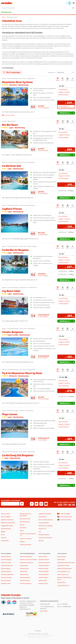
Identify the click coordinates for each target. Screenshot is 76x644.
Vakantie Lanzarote (44, 563)
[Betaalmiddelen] (8, 614)
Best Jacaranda (62, 557)
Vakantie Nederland (7, 565)
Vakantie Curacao (6, 563)
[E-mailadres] (10, 504)
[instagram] (41, 504)
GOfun (22, 531)
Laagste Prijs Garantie (45, 514)
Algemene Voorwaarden (8, 523)
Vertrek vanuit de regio (45, 538)
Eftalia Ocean (61, 560)
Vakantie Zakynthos (26, 583)
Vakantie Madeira (44, 571)
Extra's (3, 535)
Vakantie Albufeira (44, 565)
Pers (40, 532)
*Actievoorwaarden (26, 545)
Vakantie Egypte (6, 568)
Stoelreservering (25, 522)
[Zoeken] (73, 8)
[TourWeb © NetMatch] (38, 631)
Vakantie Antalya (43, 568)
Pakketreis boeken (44, 535)
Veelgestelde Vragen (7, 526)
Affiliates (22, 542)
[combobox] (38, 8)
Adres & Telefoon (6, 517)
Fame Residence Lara (63, 571)
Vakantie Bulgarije (6, 560)
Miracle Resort (62, 582)
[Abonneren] (22, 504)
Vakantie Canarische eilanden (28, 560)
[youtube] (46, 504)
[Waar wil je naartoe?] (38, 8)
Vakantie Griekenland (7, 574)
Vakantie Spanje (6, 580)
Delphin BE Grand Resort (65, 568)
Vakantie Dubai (24, 568)
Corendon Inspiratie (26, 539)
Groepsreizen (5, 541)
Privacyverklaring (44, 523)
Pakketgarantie (6, 12)
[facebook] (32, 504)
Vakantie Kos (24, 571)
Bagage (3, 532)
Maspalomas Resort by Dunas (66, 563)
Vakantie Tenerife (25, 580)
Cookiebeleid (42, 517)
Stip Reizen (23, 528)
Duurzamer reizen (25, 519)
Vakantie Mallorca (25, 577)
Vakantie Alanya (43, 583)
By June (22, 525)
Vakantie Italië (43, 580)
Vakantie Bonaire (6, 557)
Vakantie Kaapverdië (26, 557)
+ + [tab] (63, 377)
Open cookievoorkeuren (46, 520)
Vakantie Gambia (6, 571)
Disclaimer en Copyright (45, 526)
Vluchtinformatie (6, 529)
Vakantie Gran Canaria (26, 563)
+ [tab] (61, 86)
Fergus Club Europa (63, 585)
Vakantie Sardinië (44, 560)
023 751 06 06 (67, 505)
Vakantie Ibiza (24, 565)
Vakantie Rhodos (43, 577)
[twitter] (37, 504)
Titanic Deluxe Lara (63, 574)
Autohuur (4, 538)
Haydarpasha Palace (63, 565)
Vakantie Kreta (24, 574)
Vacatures (41, 529)
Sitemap (41, 541)
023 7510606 (44, 611)
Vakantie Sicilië (43, 557)
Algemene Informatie (7, 520)
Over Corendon (6, 514)
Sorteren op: (52, 72)
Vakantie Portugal (6, 577)
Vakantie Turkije (6, 583)
